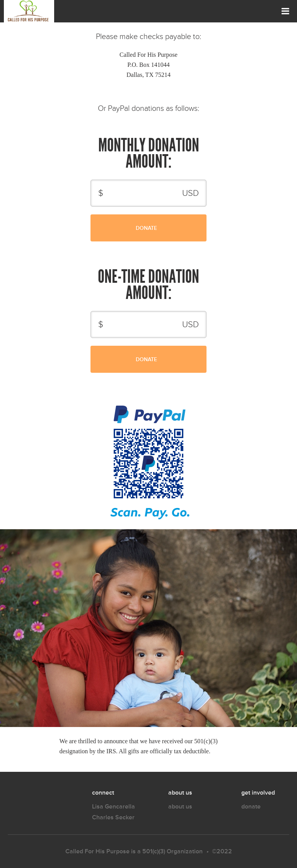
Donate (125, 229)
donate (251, 806)
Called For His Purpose (97, 851)
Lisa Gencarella (114, 806)
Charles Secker (113, 817)
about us (180, 806)
